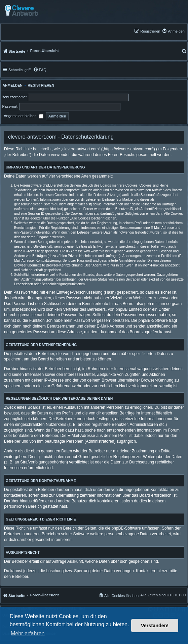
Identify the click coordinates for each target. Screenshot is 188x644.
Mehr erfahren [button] (28, 633)
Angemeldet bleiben (23, 116)
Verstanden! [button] (155, 626)
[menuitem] (173, 31)
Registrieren (41, 85)
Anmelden (12, 85)
